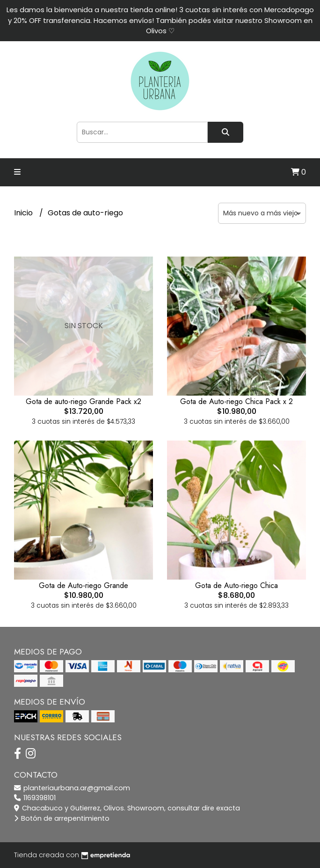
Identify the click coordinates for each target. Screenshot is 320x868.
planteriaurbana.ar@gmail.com (72, 788)
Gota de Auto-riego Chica (236, 585)
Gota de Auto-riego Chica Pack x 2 (236, 401)
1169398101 (35, 798)
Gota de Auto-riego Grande (84, 585)
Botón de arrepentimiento (62, 818)
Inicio (24, 213)
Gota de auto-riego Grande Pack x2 (84, 401)
